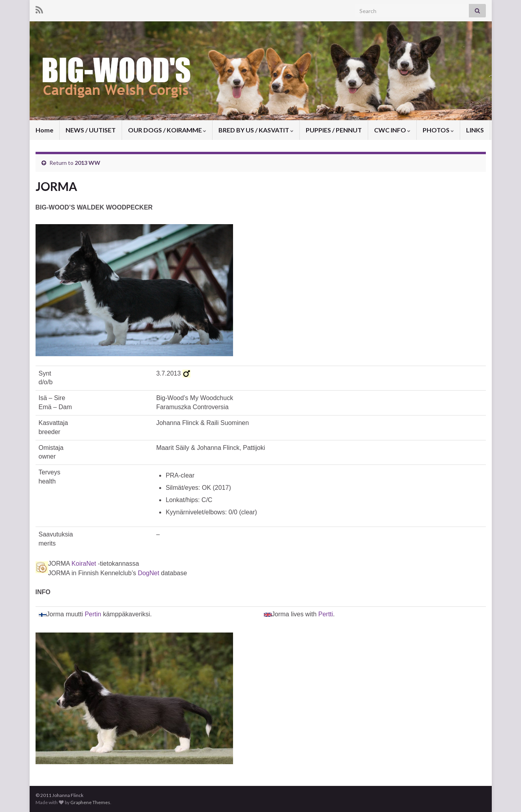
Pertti (326, 614)
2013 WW (87, 163)
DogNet (149, 573)
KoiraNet (84, 564)
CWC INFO (392, 130)
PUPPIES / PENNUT (334, 130)
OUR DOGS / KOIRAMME (167, 130)
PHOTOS (438, 130)
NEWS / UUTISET (91, 130)
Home (44, 130)
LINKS (475, 130)
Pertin (93, 614)
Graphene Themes (90, 802)
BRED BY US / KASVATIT (256, 130)
